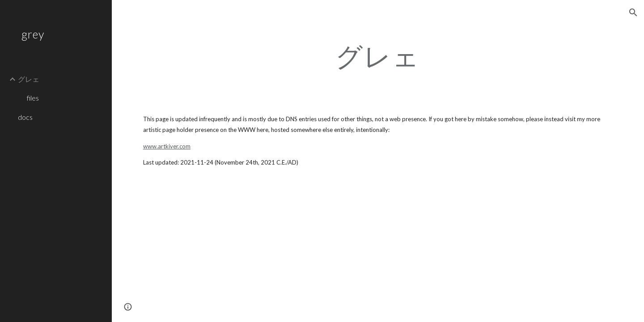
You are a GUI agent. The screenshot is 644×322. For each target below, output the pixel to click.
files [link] (33, 98)
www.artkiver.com (167, 146)
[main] (378, 56)
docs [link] (25, 117)
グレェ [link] (29, 79)
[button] (633, 13)
